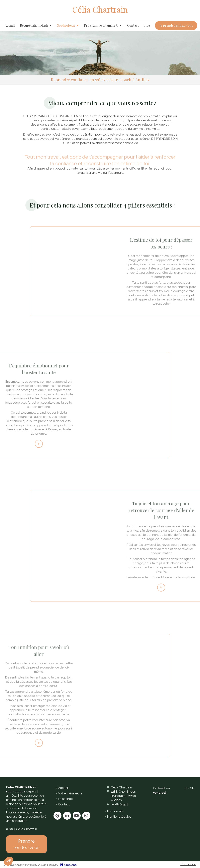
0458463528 (120, 804)
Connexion (188, 864)
